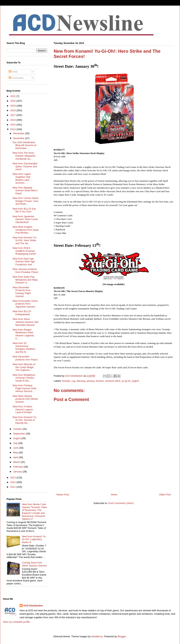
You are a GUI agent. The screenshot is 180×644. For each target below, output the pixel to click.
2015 (13, 125)
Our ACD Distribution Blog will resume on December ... (24, 145)
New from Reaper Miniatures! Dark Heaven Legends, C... (23, 334)
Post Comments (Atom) (121, 503)
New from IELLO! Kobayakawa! (22, 313)
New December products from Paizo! (25, 358)
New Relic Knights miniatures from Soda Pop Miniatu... (26, 230)
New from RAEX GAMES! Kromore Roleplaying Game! (24, 251)
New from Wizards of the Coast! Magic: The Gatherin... (24, 367)
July (16, 443)
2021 (13, 96)
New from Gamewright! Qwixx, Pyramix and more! (25, 166)
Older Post (165, 495)
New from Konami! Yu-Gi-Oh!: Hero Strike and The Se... (25, 240)
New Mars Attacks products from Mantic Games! (25, 399)
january (91, 381)
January (18, 472)
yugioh (135, 381)
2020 (13, 101)
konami (100, 381)
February (19, 467)
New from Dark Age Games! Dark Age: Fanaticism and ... (24, 262)
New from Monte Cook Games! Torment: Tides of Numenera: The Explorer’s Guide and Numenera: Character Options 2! (34, 512)
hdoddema (97, 636)
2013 (13, 478)
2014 (13, 129)
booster (66, 381)
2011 (13, 487)
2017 (13, 115)
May (16, 452)
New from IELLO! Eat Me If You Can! (24, 210)
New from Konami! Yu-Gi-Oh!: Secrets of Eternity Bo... (25, 420)
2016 (13, 120)
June (16, 448)
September (20, 434)
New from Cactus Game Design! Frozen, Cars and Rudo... (26, 201)
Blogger (122, 636)
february (81, 381)
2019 (13, 106)
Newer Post (63, 495)
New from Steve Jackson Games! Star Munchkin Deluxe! (26, 322)
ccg (73, 381)
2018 (13, 110)
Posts (13, 72)
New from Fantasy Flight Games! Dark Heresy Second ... (24, 388)
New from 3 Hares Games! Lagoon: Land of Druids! (23, 409)
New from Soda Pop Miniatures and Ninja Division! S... (25, 280)
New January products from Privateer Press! (25, 271)
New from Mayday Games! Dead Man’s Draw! (25, 190)
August (17, 438)
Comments (16, 78)
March (17, 462)
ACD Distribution (33, 606)
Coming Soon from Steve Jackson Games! (34, 564)
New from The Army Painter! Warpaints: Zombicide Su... (24, 156)
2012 (13, 482)
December (19, 133)
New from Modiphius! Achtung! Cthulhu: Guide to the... (24, 378)
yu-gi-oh (126, 381)
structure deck (113, 381)
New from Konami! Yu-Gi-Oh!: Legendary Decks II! (34, 539)
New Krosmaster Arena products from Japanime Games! (25, 304)
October (18, 429)
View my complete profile (16, 622)
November (19, 138)
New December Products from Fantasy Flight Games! (22, 292)
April (16, 457)
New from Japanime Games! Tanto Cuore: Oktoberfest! (25, 219)
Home (114, 495)
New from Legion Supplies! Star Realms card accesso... (22, 178)
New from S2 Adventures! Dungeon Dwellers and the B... (24, 348)
